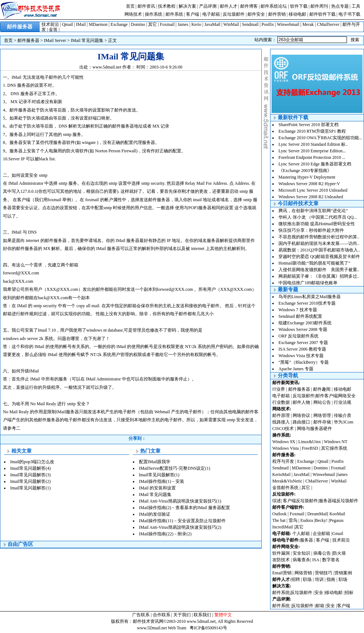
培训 (319, 579)
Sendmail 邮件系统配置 (300, 316)
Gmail (338, 534)
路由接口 (301, 422)
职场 (307, 579)
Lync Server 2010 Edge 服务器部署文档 (315, 164)
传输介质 (343, 415)
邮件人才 (229, 6)
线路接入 (281, 422)
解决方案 (187, 6)
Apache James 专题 (296, 369)
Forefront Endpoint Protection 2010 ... (312, 157)
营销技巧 (324, 573)
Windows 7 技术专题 (298, 310)
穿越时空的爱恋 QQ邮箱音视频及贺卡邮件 (319, 257)
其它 (153, 24)
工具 (356, 6)
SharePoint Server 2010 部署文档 (308, 125)
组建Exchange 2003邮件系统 (305, 323)
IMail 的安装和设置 (158, 488)
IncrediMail (283, 527)
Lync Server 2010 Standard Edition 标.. (313, 144)
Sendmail (250, 24)
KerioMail (281, 474)
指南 (331, 579)
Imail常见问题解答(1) (30, 488)
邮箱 (320, 606)
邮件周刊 (319, 6)
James (183, 24)
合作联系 (162, 615)
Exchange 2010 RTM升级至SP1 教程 (312, 131)
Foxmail (167, 24)
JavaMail (212, 24)
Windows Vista (286, 448)
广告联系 (141, 615)
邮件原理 (281, 415)
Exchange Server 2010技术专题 (307, 303)
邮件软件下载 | (324, 14)
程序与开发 (283, 461)
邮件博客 (249, 6)
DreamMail (317, 514)
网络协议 (301, 415)
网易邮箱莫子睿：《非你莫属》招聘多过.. (319, 276)
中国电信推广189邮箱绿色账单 (308, 283)
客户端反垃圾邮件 (300, 501)
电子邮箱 (211, 14)
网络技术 (133, 14)
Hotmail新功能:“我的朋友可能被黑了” (314, 263)
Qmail (67, 24)
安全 (319, 593)
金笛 (53, 30)
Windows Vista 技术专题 (301, 356)
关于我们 (182, 615)
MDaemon (98, 24)
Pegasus (337, 520)
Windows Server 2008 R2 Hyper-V (309, 184)
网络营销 (303, 573)
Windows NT (336, 442)
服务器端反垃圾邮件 (339, 501)
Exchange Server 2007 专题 (303, 343)
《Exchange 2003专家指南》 (305, 171)
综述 (277, 501)
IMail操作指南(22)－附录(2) (165, 534)
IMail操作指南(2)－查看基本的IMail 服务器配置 (185, 508)
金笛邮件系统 (285, 488)
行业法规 (343, 402)
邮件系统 (174, 14)
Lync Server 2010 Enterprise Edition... (312, 151)
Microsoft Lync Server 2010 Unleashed (313, 190)
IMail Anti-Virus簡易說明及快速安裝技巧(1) (180, 501)
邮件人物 (301, 402)
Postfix (268, 24)
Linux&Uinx (310, 442)
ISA (316, 560)
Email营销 (282, 573)
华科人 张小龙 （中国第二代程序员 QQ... (318, 217)
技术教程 (167, 6)
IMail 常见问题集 (87, 40)
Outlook (279, 514)
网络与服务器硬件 (314, 429)
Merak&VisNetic (287, 481)
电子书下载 (349, 14)
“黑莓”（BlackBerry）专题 (304, 362)
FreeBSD (310, 448)
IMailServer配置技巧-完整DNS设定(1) (175, 468)
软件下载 (299, 6)
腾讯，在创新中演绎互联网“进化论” (313, 211)
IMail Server (55, 40)
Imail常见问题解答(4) (30, 468)
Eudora (307, 520)
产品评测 (208, 6)
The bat (279, 520)
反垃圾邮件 (234, 14)
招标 (349, 593)
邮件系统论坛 (274, 6)
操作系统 (154, 14)
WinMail (231, 24)
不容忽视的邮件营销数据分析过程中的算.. (319, 237)
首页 (130, 6)
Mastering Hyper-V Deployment (307, 177)
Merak (308, 24)
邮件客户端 (327, 396)
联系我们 (202, 615)
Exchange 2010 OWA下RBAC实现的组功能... (320, 138)
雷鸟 (293, 520)
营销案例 (343, 573)
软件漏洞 (281, 553)
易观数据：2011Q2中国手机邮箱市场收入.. (319, 250)
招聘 (296, 579)
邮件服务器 (28, 40)
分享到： (137, 438)
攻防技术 (281, 560)
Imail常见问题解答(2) (30, 481)
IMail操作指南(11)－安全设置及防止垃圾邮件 (182, 521)
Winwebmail (288, 24)
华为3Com (343, 422)
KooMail (337, 514)
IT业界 (279, 389)
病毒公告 (322, 553)
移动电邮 (297, 14)
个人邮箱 (301, 534)
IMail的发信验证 (155, 514)
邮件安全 (256, 14)
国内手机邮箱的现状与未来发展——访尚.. (319, 243)
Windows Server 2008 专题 (303, 329)
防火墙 (339, 553)
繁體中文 (223, 615)
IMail (81, 24)
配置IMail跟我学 (155, 462)
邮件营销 (277, 14)
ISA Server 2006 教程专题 (302, 349)
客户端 (193, 14)
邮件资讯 (146, 6)
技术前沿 (50, 24)
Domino (138, 24)
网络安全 (347, 396)
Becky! (322, 520)
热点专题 (340, 6)
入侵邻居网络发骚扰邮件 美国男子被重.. (319, 270)
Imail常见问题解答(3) (30, 475)
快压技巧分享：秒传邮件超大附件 (311, 230)
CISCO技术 (283, 429)
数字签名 (331, 560)
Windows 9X (284, 442)
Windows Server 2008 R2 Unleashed (311, 197)
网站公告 (322, 402)
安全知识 (301, 553)
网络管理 (322, 415)
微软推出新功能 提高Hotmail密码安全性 (317, 224)
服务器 (306, 540)
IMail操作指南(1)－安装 (162, 481)
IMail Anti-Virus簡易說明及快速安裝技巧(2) (180, 527)
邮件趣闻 (322, 389)
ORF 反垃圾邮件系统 (298, 336)
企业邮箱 (321, 534)
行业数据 (282, 402)
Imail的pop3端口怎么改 (32, 462)
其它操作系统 (334, 448)
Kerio (196, 24)
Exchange (119, 24)
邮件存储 (322, 422)
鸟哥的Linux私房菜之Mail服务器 (310, 297)
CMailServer (328, 24)
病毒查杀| (302, 560)
